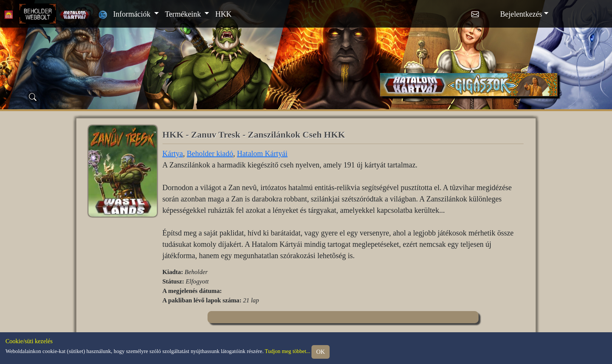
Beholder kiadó (210, 153)
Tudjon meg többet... (288, 351)
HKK (223, 14)
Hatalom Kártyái (262, 153)
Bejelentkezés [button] (521, 14)
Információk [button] (133, 14)
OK (320, 352)
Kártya (173, 153)
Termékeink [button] (184, 14)
